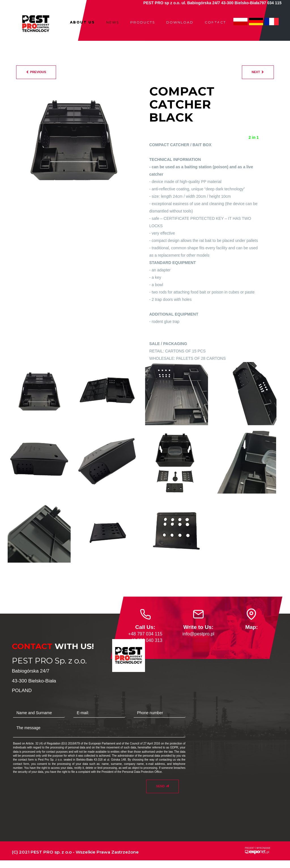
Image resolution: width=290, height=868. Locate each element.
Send (162, 786)
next (258, 72)
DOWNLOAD (180, 22)
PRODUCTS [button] (143, 22)
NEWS (113, 22)
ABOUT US (82, 22)
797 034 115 (270, 3)
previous (36, 72)
